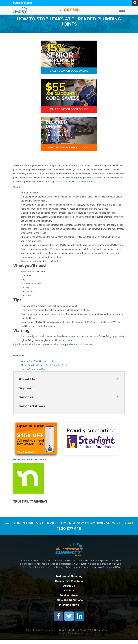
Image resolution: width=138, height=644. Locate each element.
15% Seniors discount (22, 3)
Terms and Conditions (69, 604)
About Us (27, 384)
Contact (69, 595)
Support (26, 392)
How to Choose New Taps (34, 373)
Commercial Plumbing (69, 585)
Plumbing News (69, 609)
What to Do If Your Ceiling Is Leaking (39, 365)
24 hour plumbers (66, 349)
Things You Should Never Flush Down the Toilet (44, 369)
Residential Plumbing (69, 581)
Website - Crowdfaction (69, 638)
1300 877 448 (69, 533)
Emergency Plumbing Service (91, 527)
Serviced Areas (32, 410)
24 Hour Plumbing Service (31, 527)
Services (26, 401)
